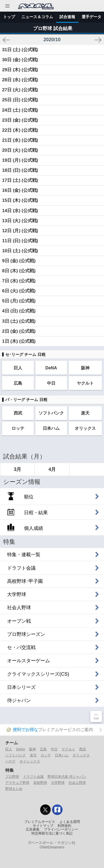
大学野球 (58, 783)
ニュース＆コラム (37, 17)
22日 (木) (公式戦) (20, 130)
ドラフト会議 (33, 777)
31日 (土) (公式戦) (20, 50)
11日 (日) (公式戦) (20, 241)
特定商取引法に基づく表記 (52, 833)
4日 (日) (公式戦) (19, 311)
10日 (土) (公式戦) (20, 251)
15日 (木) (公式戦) (20, 200)
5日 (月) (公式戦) (19, 301)
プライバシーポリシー (61, 829)
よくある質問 (70, 822)
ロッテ (18, 428)
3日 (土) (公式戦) (19, 321)
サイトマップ (43, 826)
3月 (17, 469)
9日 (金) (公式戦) (19, 261)
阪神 (85, 368)
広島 (18, 383)
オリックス (85, 428)
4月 (52, 469)
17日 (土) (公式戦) (20, 180)
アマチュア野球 (17, 783)
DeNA (51, 368)
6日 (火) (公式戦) (19, 291)
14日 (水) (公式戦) (20, 211)
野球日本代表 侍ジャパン (67, 777)
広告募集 (33, 829)
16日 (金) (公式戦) (20, 190)
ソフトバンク (51, 413)
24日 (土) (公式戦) (20, 110)
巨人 (18, 368)
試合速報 (67, 17)
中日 (51, 383)
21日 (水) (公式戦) (20, 140)
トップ (9, 17)
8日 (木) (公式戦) (19, 271)
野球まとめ (14, 789)
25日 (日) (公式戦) (20, 100)
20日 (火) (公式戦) (20, 150)
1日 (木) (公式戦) (19, 341)
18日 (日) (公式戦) (20, 170)
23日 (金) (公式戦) (20, 120)
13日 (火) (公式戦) (20, 221)
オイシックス (30, 761)
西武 (18, 413)
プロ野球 (12, 777)
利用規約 (64, 826)
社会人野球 (77, 783)
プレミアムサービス (40, 822)
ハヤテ (10, 761)
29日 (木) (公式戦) (20, 70)
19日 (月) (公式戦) (20, 160)
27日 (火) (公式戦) (20, 90)
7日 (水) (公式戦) (19, 281)
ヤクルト (85, 383)
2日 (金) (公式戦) (19, 331)
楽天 (85, 413)
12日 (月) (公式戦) (20, 231)
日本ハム (51, 428)
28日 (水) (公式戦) (20, 80)
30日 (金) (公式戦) (20, 60)
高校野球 (40, 783)
